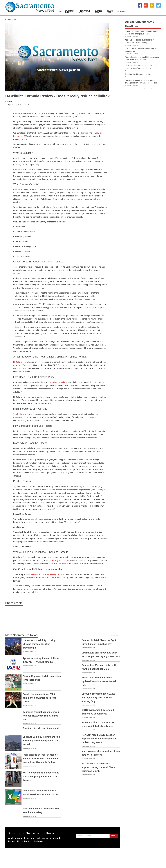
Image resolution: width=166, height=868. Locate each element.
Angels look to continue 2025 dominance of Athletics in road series (40, 698)
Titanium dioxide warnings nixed (41, 728)
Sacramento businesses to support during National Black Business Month (98, 767)
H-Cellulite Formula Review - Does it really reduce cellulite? (57, 96)
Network (121, 12)
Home (60, 12)
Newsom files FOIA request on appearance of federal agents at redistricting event (99, 739)
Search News (110, 12)
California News (69, 12)
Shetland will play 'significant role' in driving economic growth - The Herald (41, 741)
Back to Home (11, 20)
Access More (115, 635)
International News (84, 12)
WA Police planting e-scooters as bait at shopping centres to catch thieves (41, 776)
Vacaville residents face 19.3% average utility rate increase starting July (98, 697)
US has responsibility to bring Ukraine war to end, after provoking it (39, 644)
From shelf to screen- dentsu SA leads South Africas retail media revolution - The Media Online (40, 758)
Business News (99, 12)
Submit (114, 836)
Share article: (14, 603)
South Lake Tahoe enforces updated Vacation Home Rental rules (99, 681)
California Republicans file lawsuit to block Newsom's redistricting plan (41, 716)
